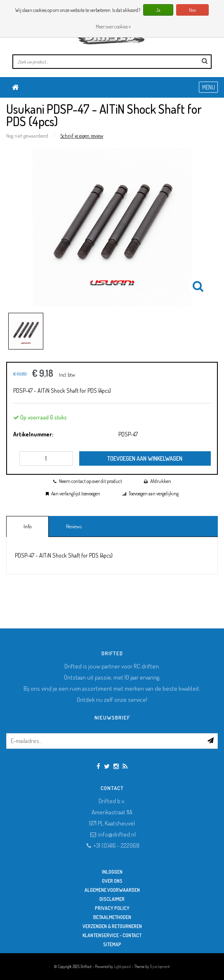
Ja (158, 10)
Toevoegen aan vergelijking (154, 494)
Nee (192, 10)
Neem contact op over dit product (91, 481)
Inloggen (112, 872)
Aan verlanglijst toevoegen (76, 494)
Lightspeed (122, 966)
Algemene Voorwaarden (112, 890)
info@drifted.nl (117, 834)
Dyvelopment (160, 966)
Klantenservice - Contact (112, 935)
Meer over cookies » (113, 27)
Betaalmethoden (112, 917)
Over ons (112, 881)
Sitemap (112, 944)
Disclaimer (112, 899)
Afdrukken (161, 481)
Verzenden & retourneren (112, 926)
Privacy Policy (112, 908)
